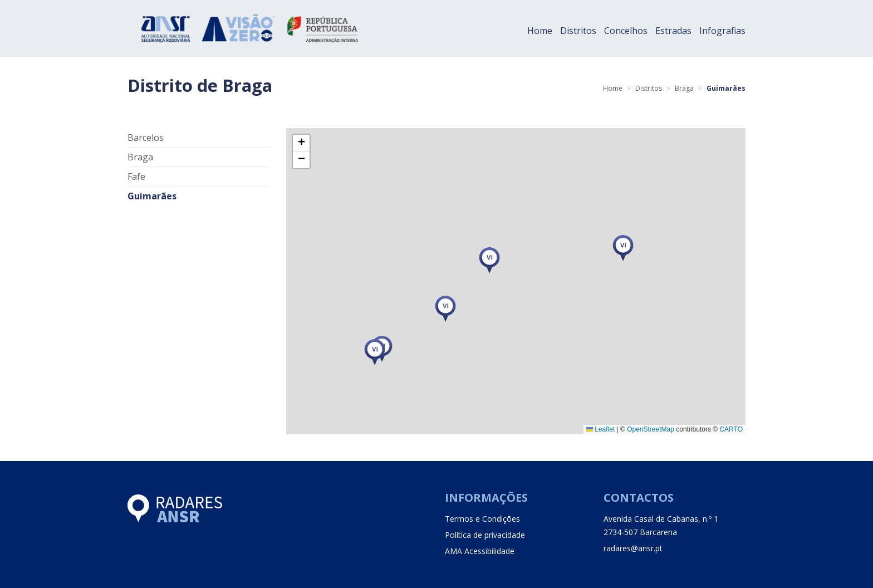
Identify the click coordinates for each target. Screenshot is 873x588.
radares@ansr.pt (633, 548)
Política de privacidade (485, 535)
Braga (684, 88)
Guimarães (152, 196)
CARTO (731, 429)
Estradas (673, 31)
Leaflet (600, 429)
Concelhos (626, 31)
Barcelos (146, 138)
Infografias (722, 31)
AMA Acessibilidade (480, 551)
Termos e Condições (482, 519)
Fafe (136, 177)
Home (540, 31)
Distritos (578, 31)
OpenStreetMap (651, 429)
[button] (375, 352)
